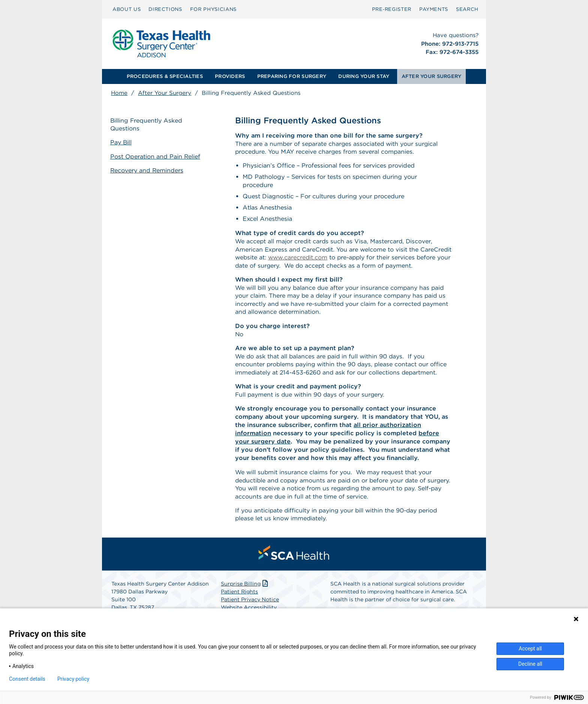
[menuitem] (127, 9)
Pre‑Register (392, 9)
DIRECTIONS (165, 9)
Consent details (27, 679)
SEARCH (467, 9)
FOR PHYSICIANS (213, 9)
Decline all (530, 664)
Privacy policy (73, 679)
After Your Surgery (165, 93)
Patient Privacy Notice (250, 604)
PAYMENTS (434, 9)
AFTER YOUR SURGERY (432, 76)
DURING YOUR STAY (364, 76)
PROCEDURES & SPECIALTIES (165, 76)
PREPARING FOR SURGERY (292, 76)
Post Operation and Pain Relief (156, 157)
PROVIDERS (230, 76)
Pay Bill (122, 143)
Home (119, 93)
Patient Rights (239, 596)
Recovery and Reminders (148, 170)
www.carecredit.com (333, 258)
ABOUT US (127, 9)
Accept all (530, 649)
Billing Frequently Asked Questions (147, 125)
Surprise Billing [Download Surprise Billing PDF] (245, 589)
